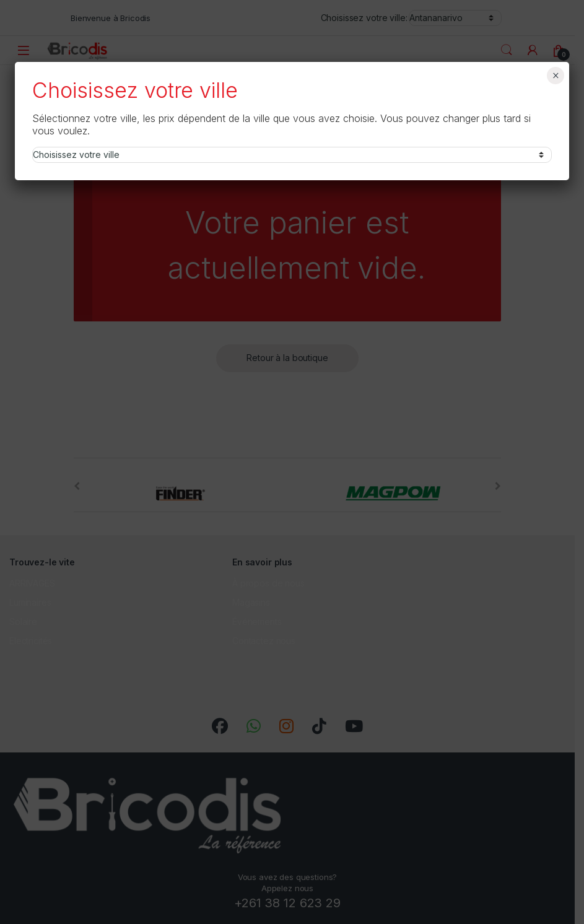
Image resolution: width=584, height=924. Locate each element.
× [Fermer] (556, 76)
